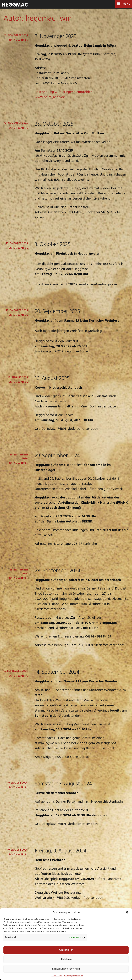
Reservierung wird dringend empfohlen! (64, 92)
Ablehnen (66, 959)
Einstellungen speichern (66, 969)
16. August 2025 (52, 379)
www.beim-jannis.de (50, 97)
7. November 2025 (56, 37)
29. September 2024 (57, 456)
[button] (127, 912)
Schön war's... (18, 40)
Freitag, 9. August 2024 (61, 851)
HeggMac (15, 5)
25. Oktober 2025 (54, 124)
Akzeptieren (66, 950)
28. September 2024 (58, 571)
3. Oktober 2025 (53, 245)
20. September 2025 (57, 312)
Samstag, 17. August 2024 (63, 784)
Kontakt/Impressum (74, 976)
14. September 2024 (57, 672)
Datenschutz (57, 976)
